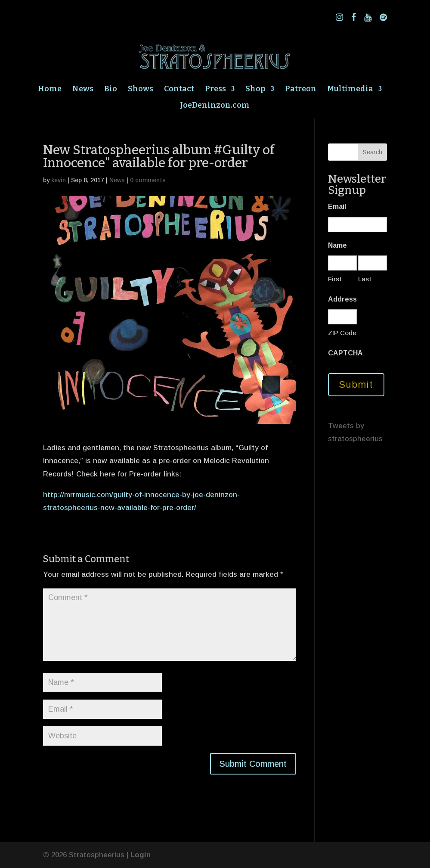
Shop (255, 90)
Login (141, 855)
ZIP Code (342, 333)
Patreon (301, 90)
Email (337, 207)
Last (365, 279)
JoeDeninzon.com (215, 106)
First (335, 279)
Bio (111, 90)
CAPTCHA (345, 353)
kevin (59, 180)
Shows (141, 90)
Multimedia (350, 90)
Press (215, 90)
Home (50, 90)
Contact (179, 90)
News (83, 90)
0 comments (148, 180)
